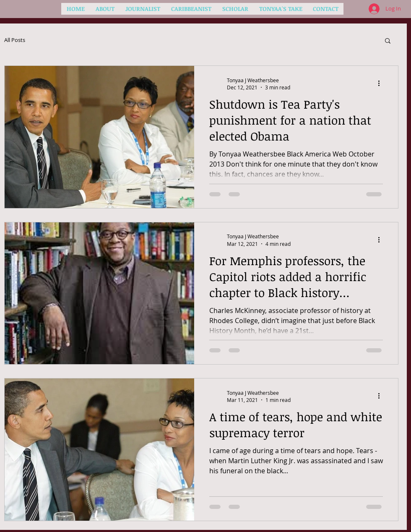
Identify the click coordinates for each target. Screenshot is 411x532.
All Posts (15, 40)
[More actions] (382, 83)
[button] (388, 41)
